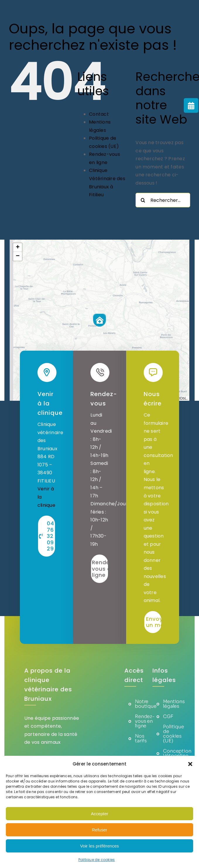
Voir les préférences (100, 846)
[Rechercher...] (163, 200)
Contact (99, 114)
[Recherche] (143, 200)
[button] (190, 764)
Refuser (100, 830)
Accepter (99, 814)
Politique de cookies (97, 860)
